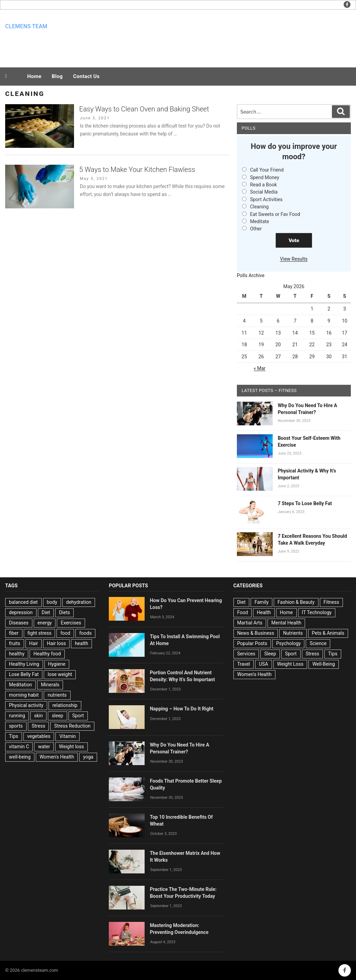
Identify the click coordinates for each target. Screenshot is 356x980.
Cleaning (259, 207)
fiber (14, 633)
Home (34, 76)
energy (45, 623)
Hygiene (57, 664)
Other (256, 229)
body (52, 602)
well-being (20, 757)
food (65, 633)
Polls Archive (251, 275)
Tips (14, 736)
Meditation (20, 685)
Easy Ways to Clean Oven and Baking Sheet (144, 109)
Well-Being (323, 664)
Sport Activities (266, 199)
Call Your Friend (267, 170)
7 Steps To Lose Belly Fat (305, 503)
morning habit (24, 695)
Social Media (264, 192)
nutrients (57, 695)
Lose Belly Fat (24, 674)
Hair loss (56, 643)
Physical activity (26, 705)
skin (38, 716)
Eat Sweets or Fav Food (275, 214)
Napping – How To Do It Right (182, 709)
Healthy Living (24, 664)
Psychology (289, 643)
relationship (65, 705)
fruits (15, 643)
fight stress (40, 633)
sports (16, 726)
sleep (57, 716)
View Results (294, 259)
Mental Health (286, 623)
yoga (88, 757)
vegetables (39, 736)
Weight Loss (290, 664)
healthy (17, 654)
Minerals (50, 685)
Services (246, 654)
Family (261, 602)
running (17, 716)
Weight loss (71, 747)
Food (243, 612)
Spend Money (265, 177)
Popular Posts (252, 643)
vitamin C (19, 747)
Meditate (259, 221)
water (44, 747)
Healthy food (47, 654)
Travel (244, 664)
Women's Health (57, 757)
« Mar (260, 368)
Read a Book (263, 185)
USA (264, 664)
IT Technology (317, 612)
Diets (64, 612)
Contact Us (86, 76)
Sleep (270, 654)
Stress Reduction (72, 726)
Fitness (331, 602)
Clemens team (26, 26)
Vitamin (67, 736)
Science (318, 643)
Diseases (19, 623)
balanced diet (23, 602)
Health (264, 612)
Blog (57, 76)
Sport (78, 716)
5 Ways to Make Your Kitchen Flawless (137, 170)
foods (85, 633)
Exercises (71, 623)
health (81, 643)
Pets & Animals (328, 633)
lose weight (60, 674)
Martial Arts (250, 623)
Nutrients (293, 633)
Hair (34, 643)
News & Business (256, 633)
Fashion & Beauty (296, 602)
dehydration (79, 602)
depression (21, 612)
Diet (46, 612)
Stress (38, 726)
